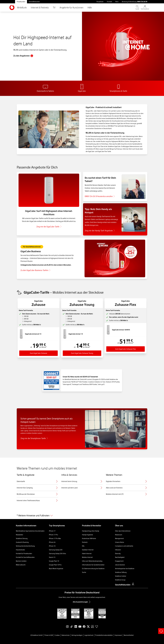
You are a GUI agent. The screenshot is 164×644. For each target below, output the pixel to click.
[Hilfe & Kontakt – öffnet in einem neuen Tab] (161, 631)
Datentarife (37, 481)
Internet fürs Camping (37, 488)
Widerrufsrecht (21, 565)
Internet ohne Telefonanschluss (37, 500)
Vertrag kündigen (77, 635)
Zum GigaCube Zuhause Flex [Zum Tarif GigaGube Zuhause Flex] (125, 349)
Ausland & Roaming (22, 542)
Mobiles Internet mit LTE (127, 494)
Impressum (118, 635)
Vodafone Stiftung (121, 572)
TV (54, 7)
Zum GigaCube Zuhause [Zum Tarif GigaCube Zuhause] (38, 353)
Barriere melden (21, 561)
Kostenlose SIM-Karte (89, 538)
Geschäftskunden (34, 2)
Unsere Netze (120, 542)
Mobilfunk (22, 7)
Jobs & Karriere (120, 565)
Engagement (119, 561)
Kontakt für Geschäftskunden (25, 557)
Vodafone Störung (22, 538)
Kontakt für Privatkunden (24, 554)
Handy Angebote (87, 535)
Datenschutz (66, 635)
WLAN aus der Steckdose (37, 494)
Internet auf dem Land (82, 488)
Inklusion (118, 550)
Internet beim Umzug (82, 481)
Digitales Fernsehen (127, 481)
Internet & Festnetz (40, 7)
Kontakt (109, 2)
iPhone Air (52, 542)
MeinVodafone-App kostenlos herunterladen (30, 531)
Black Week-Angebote (56, 569)
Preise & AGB (49, 635)
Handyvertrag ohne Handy (91, 531)
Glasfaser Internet (88, 550)
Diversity (118, 554)
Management (119, 538)
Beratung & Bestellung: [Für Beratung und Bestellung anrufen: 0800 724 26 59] (135, 2)
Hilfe (90, 7)
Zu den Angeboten (23, 56)
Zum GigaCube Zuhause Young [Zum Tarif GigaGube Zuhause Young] (82, 353)
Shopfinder (100, 2)
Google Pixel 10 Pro (55, 565)
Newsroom (119, 535)
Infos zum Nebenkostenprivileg (92, 561)
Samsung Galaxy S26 (56, 550)
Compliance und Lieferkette (124, 546)
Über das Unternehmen (123, 531)
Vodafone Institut (121, 576)
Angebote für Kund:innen (71, 7)
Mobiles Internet (87, 557)
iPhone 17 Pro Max (55, 538)
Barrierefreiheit (129, 635)
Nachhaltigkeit (120, 557)
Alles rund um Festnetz (127, 488)
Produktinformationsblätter (104, 635)
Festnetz (85, 542)
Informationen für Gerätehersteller (93, 565)
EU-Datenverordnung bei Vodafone (93, 569)
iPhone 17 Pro (53, 535)
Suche (84, 572)
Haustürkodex (20, 550)
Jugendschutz (89, 635)
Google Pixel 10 (54, 561)
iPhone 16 (52, 546)
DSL (83, 546)
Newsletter (20, 535)
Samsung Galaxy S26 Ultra (57, 554)
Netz (117, 2)
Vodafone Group (120, 580)
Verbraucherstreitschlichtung (25, 546)
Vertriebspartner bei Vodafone (125, 569)
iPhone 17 (52, 531)
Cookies (57, 635)
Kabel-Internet (87, 554)
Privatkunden (21, 2)
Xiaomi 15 (52, 557)
